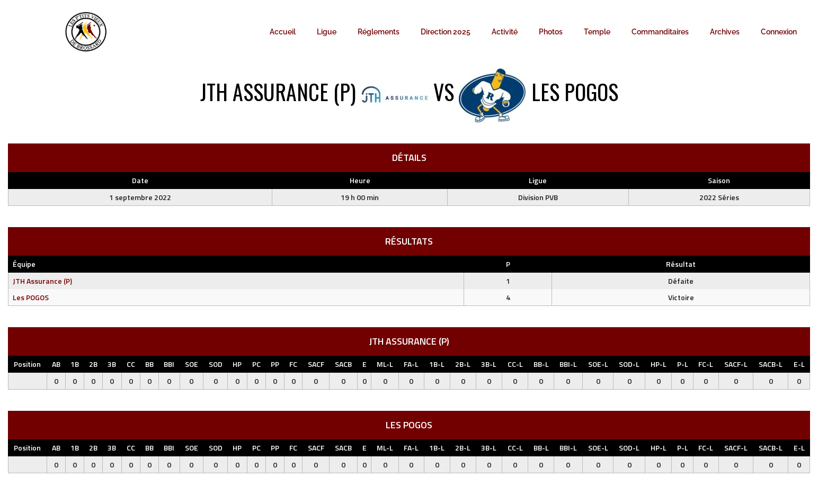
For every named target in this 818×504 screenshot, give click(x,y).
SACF (316, 364)
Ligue (327, 32)
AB (56, 364)
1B (75, 364)
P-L (683, 364)
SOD (216, 364)
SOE (192, 364)
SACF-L (736, 364)
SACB (343, 364)
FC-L (706, 364)
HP (237, 364)
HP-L (659, 364)
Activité (505, 32)
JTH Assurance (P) (42, 281)
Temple (597, 32)
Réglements (379, 32)
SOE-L (598, 364)
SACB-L (771, 364)
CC (131, 364)
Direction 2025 (446, 32)
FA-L (411, 364)
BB (149, 364)
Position (27, 364)
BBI (169, 364)
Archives (725, 32)
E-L (799, 364)
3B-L (489, 364)
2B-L (463, 364)
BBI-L (568, 364)
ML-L (385, 364)
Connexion (779, 32)
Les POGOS (31, 297)
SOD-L (629, 364)
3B (112, 364)
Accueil (283, 32)
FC (293, 364)
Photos (551, 32)
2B (93, 364)
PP (275, 364)
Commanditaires (660, 32)
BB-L (541, 364)
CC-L (515, 364)
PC (256, 364)
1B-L (437, 364)
